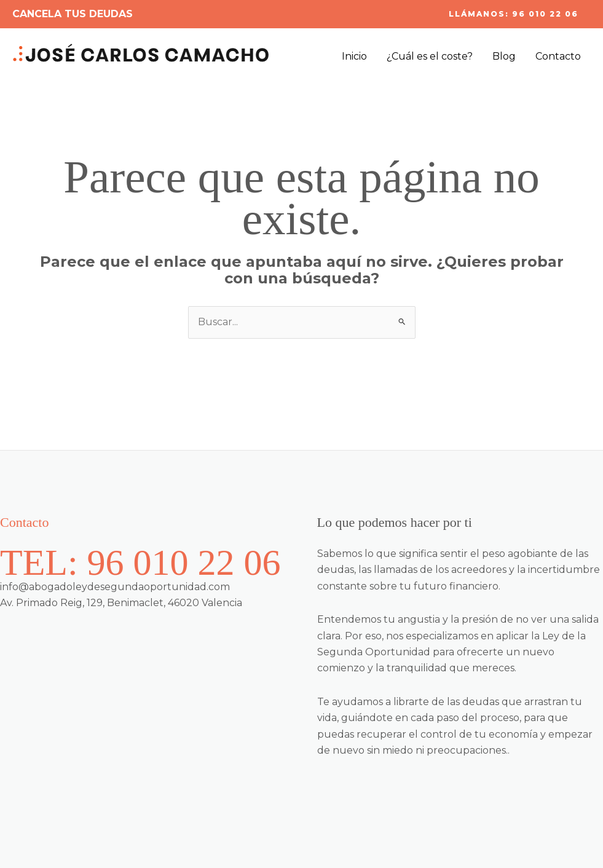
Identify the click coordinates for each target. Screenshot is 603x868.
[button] (514, 14)
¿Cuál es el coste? (430, 56)
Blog (504, 56)
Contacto (558, 56)
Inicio (354, 56)
